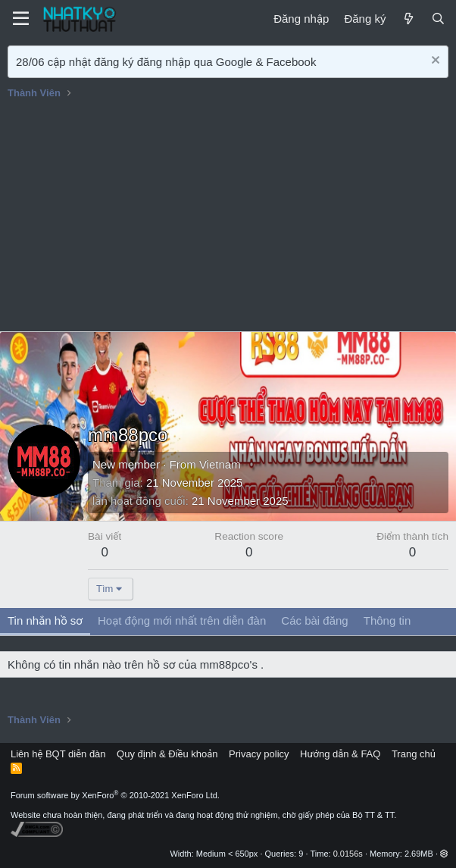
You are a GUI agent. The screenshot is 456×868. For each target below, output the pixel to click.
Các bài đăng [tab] (314, 620)
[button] (444, 854)
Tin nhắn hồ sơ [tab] (45, 620)
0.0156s (348, 854)
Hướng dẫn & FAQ (340, 754)
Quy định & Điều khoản (167, 754)
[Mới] (408, 19)
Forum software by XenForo (115, 795)
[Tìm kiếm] (438, 19)
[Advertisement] (228, 218)
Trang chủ (414, 754)
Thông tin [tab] (387, 620)
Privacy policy (259, 754)
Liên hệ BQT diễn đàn (58, 754)
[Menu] (21, 19)
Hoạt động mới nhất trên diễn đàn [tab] (182, 620)
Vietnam (220, 464)
